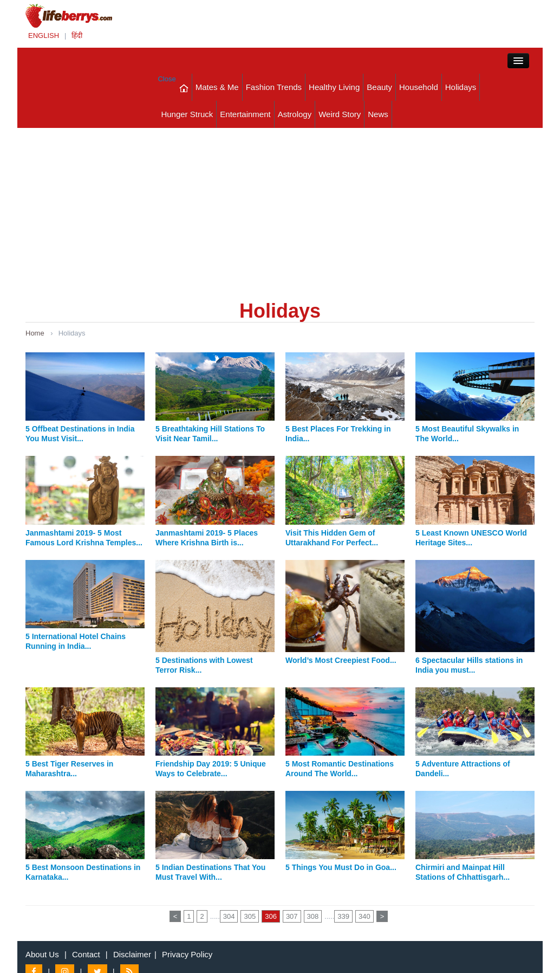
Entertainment (245, 114)
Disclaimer (132, 954)
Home (35, 333)
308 (313, 916)
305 (250, 916)
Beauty (379, 87)
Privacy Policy (187, 954)
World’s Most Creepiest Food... (341, 660)
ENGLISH (44, 36)
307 (292, 916)
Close (167, 79)
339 (343, 916)
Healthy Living (334, 87)
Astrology (295, 114)
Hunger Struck (187, 114)
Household (419, 87)
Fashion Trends (274, 87)
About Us (42, 954)
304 (229, 916)
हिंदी (77, 36)
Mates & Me (217, 87)
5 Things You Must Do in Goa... (341, 867)
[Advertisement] (280, 209)
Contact (86, 954)
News (378, 114)
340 (364, 916)
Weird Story (340, 114)
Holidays (461, 87)
